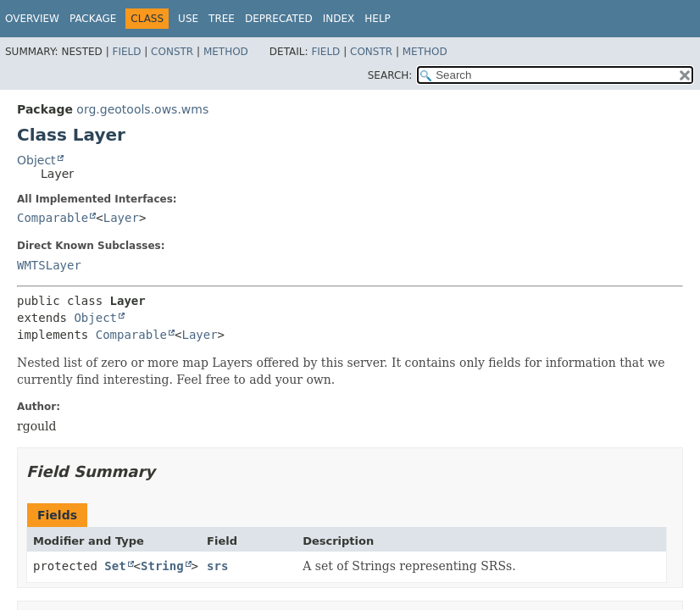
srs (217, 566)
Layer (121, 218)
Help (378, 19)
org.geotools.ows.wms (142, 109)
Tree (222, 19)
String (162, 566)
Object (36, 160)
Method (226, 52)
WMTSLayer (49, 265)
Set (115, 566)
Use (188, 19)
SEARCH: (390, 75)
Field (126, 52)
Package (93, 19)
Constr (172, 52)
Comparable (53, 218)
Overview (32, 19)
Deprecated (279, 19)
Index (339, 19)
